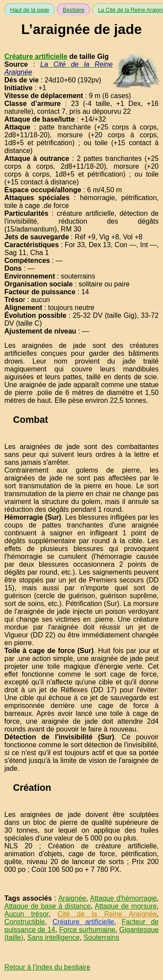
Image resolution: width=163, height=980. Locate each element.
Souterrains (101, 937)
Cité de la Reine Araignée (107, 914)
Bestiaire (73, 10)
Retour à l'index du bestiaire (47, 967)
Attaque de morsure (126, 906)
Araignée (72, 898)
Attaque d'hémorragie (123, 898)
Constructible (25, 922)
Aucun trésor (27, 914)
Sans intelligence (53, 937)
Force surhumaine (87, 930)
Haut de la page (30, 10)
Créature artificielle (36, 56)
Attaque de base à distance (48, 906)
